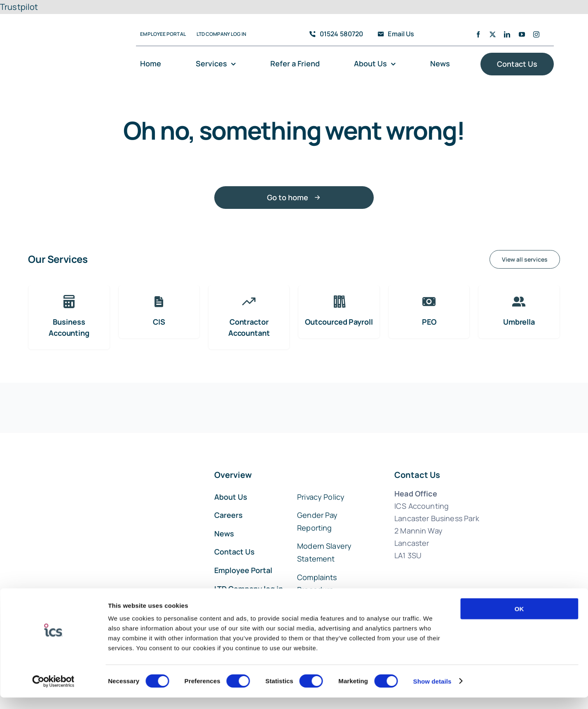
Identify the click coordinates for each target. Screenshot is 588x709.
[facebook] (478, 34)
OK (519, 620)
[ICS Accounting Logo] (69, 23)
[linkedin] (507, 34)
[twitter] (493, 34)
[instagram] (536, 34)
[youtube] (522, 34)
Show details (432, 693)
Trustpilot (19, 7)
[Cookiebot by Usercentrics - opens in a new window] (53, 693)
